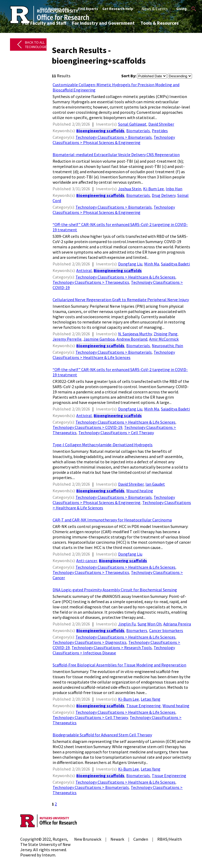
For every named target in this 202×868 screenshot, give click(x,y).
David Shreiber (161, 124)
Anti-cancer (87, 561)
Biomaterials (138, 131)
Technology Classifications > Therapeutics (91, 282)
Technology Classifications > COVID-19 (87, 427)
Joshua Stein (130, 189)
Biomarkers (137, 630)
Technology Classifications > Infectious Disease (114, 650)
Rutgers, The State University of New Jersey (45, 844)
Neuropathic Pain (167, 346)
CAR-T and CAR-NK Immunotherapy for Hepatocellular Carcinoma (112, 520)
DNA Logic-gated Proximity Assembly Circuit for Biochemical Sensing (115, 590)
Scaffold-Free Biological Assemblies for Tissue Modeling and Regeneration (119, 665)
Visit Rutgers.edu (54, 9)
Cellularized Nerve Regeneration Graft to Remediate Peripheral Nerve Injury (121, 300)
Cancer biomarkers (166, 630)
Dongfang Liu (130, 264)
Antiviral (84, 270)
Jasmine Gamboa (99, 339)
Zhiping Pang (166, 334)
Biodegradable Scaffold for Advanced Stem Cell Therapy (102, 735)
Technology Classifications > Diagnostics (90, 642)
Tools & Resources (160, 23)
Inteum (49, 855)
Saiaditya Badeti (175, 264)
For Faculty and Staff (44, 23)
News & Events (155, 9)
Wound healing (140, 491)
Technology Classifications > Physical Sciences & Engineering (114, 140)
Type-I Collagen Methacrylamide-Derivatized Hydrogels (103, 445)
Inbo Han (174, 189)
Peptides (160, 131)
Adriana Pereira (177, 624)
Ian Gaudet (155, 484)
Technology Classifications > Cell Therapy (116, 433)
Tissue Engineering (143, 706)
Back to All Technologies (37, 45)
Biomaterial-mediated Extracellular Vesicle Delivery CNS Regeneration (116, 155)
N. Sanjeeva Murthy (135, 334)
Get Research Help (118, 9)
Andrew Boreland (132, 339)
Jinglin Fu (127, 624)
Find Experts (88, 9)
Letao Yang (151, 699)
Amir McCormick (164, 339)
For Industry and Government (103, 23)
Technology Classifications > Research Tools (112, 648)
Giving (181, 9)
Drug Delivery (164, 195)
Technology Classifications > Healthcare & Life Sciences (125, 277)
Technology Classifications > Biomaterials (114, 137)
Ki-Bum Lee (153, 189)
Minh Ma (152, 264)
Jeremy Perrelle (67, 339)
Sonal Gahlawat (132, 124)
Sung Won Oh (150, 624)
